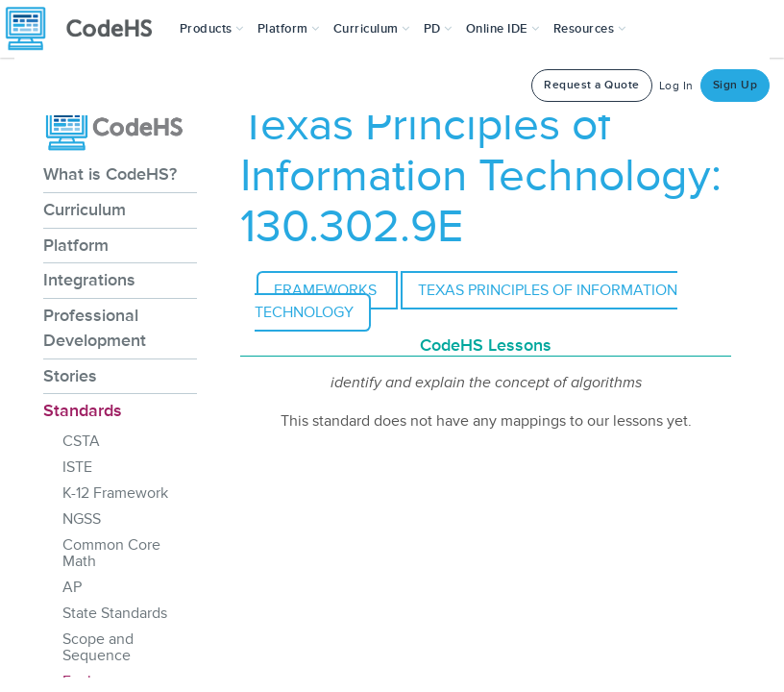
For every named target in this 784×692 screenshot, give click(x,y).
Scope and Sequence (98, 647)
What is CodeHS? (110, 174)
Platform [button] (289, 29)
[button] (212, 29)
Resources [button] (590, 29)
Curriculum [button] (372, 29)
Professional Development (95, 328)
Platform (76, 245)
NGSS (82, 519)
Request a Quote (592, 85)
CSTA (81, 441)
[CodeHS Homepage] (86, 29)
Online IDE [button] (503, 29)
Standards (83, 410)
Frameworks (327, 290)
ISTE (77, 467)
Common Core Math (111, 553)
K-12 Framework (115, 493)
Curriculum (85, 210)
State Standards (115, 613)
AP (72, 587)
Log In (676, 86)
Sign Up (735, 85)
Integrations (89, 280)
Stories (70, 376)
